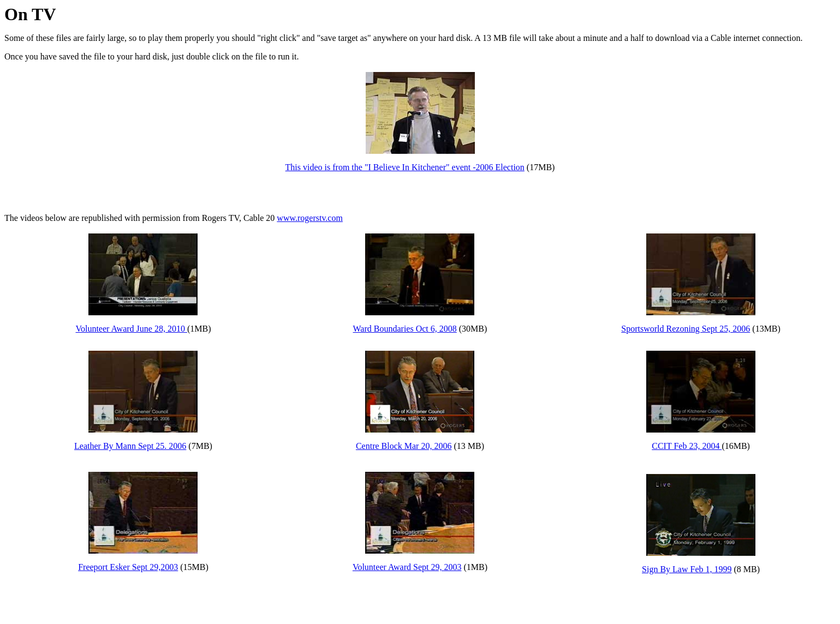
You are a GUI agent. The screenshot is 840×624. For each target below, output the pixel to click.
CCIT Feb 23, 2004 (687, 446)
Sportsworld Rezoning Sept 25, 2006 (686, 329)
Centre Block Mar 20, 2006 (404, 446)
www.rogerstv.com (310, 218)
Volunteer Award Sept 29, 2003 (407, 567)
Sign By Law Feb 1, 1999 (687, 569)
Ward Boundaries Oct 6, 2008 (405, 329)
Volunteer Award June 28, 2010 (131, 329)
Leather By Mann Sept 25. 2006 (130, 446)
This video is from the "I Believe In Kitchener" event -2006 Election (405, 167)
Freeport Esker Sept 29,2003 (128, 567)
